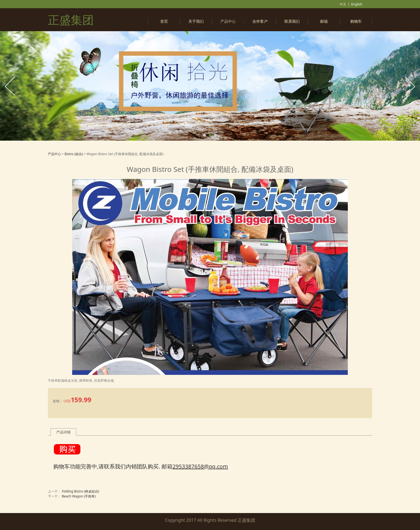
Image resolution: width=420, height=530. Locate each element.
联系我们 (292, 21)
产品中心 (228, 21)
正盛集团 (71, 20)
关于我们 (196, 21)
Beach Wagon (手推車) (79, 496)
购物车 (356, 21)
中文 (343, 4)
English (357, 4)
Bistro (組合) (74, 154)
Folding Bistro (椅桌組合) (80, 491)
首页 (164, 21)
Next (410, 86)
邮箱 (324, 21)
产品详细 (63, 432)
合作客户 (260, 21)
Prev (10, 86)
